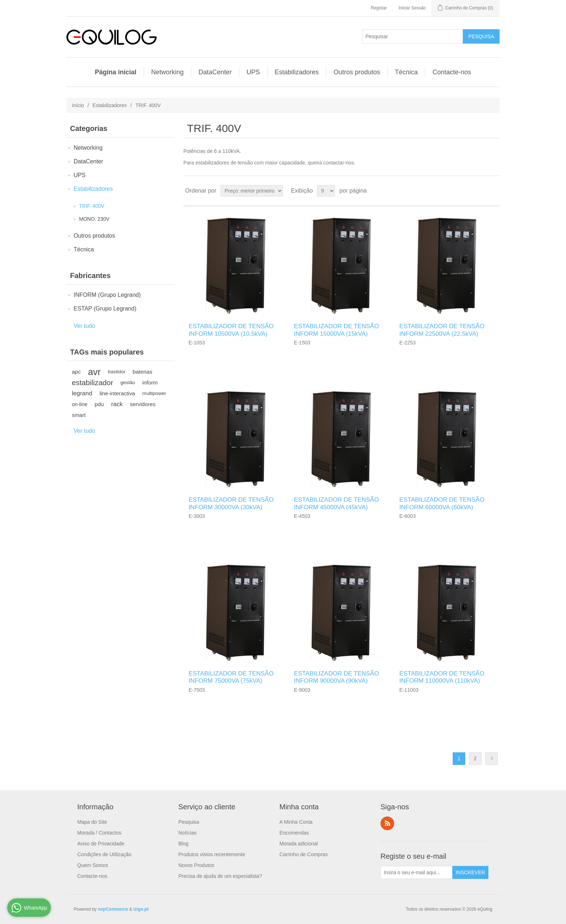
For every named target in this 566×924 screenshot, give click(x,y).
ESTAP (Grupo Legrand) (105, 309)
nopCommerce (113, 909)
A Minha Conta (296, 822)
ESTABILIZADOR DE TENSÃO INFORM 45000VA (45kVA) (336, 503)
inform (150, 382)
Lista (493, 191)
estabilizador (92, 383)
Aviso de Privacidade (101, 844)
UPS (253, 72)
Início (78, 105)
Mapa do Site (92, 822)
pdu (99, 404)
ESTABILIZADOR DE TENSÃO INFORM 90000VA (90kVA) (336, 677)
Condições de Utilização (104, 854)
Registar (379, 8)
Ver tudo (84, 326)
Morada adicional (299, 844)
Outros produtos (357, 72)
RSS (387, 823)
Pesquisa (189, 822)
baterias (142, 372)
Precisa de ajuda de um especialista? (220, 876)
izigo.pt (141, 909)
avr (94, 372)
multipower (154, 393)
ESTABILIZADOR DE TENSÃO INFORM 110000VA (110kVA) (442, 677)
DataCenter (215, 72)
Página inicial (116, 72)
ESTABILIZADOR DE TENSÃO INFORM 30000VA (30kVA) (231, 503)
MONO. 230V (94, 219)
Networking (167, 72)
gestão (128, 382)
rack (117, 404)
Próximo (491, 759)
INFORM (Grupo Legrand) (107, 295)
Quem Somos (93, 865)
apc (76, 372)
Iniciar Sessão (412, 8)
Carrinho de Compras (304, 854)
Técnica (406, 72)
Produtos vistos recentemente (212, 854)
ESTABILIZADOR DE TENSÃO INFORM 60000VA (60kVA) (442, 503)
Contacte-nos (452, 72)
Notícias (188, 833)
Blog (183, 844)
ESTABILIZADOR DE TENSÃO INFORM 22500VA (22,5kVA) (442, 330)
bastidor (117, 372)
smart (79, 415)
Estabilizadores (297, 72)
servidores (143, 404)
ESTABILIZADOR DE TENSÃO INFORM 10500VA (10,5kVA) (231, 330)
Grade (480, 191)
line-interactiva (117, 393)
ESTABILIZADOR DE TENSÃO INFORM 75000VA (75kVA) (231, 677)
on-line (80, 404)
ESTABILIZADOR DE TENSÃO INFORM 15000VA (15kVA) (336, 330)
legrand (82, 393)
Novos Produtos (196, 865)
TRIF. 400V (92, 206)
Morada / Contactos (99, 833)
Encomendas (294, 833)
